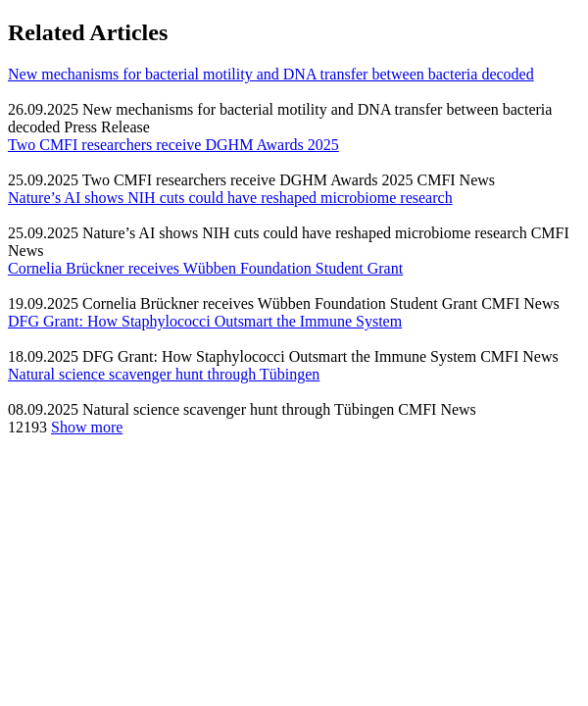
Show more (87, 427)
